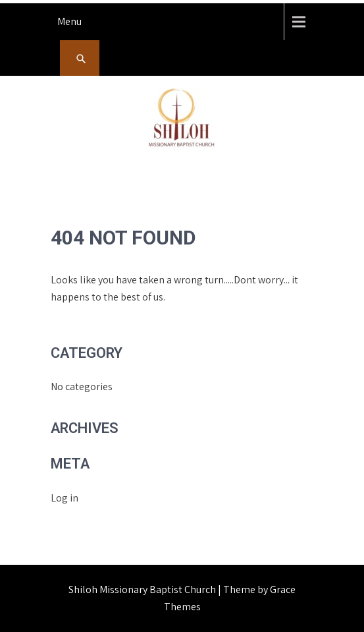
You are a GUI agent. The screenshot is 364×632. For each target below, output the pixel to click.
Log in (65, 498)
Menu (69, 21)
